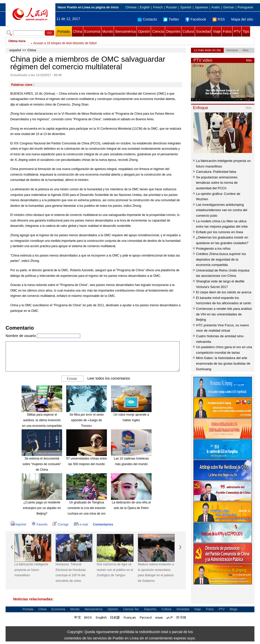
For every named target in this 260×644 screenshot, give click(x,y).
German (229, 7)
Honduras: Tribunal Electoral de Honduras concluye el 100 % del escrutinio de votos (71, 573)
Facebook (196, 19)
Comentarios (103, 524)
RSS (219, 19)
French (158, 7)
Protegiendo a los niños (213, 249)
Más (249, 60)
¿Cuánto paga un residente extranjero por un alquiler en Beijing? (42, 508)
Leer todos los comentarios (109, 378)
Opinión (144, 31)
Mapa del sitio (242, 19)
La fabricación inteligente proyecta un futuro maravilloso (31, 570)
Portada (63, 31)
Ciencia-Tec (131, 609)
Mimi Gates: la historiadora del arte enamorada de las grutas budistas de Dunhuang (223, 363)
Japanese (201, 7)
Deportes (173, 31)
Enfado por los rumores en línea (220, 232)
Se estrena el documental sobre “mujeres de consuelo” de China (42, 464)
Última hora (17, 41)
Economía (92, 31)
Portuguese (245, 7)
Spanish (186, 7)
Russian (172, 7)
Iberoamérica (125, 31)
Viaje (217, 31)
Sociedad (203, 31)
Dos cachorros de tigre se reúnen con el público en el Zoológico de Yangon (115, 570)
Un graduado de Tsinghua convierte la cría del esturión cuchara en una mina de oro (87, 508)
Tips (246, 31)
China (78, 31)
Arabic (216, 7)
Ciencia (158, 31)
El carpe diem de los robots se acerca (224, 292)
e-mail (81, 524)
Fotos (227, 31)
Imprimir (18, 524)
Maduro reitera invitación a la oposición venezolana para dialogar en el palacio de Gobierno (156, 573)
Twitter (171, 19)
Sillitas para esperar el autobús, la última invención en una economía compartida (42, 420)
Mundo (108, 31)
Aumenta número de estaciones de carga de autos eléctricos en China (81, 41)
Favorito (39, 524)
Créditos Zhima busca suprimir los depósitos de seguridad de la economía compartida (221, 259)
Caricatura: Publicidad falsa (216, 172)
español (15, 50)
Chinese (131, 7)
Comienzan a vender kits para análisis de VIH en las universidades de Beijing (224, 314)
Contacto (147, 19)
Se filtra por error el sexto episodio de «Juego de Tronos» (87, 420)
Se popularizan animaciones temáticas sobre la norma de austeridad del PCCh (217, 183)
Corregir (61, 524)
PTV (237, 31)
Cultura (188, 31)
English (145, 7)
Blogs (234, 609)
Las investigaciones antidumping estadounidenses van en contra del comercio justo (222, 210)
